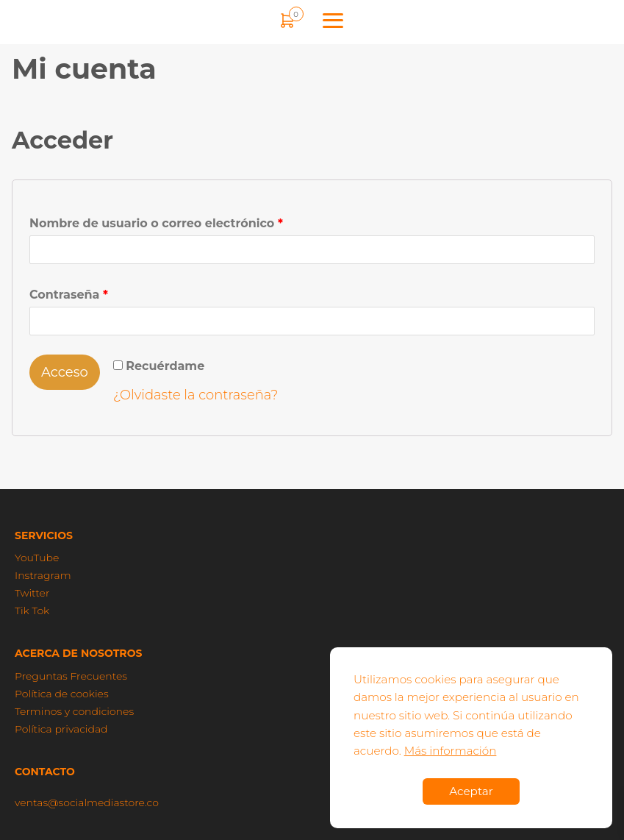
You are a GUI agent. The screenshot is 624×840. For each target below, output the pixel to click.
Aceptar (471, 791)
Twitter (32, 593)
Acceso (65, 372)
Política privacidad (61, 729)
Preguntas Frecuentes (71, 676)
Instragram (43, 575)
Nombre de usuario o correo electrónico (156, 223)
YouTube (37, 558)
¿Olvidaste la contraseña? (196, 395)
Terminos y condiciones (74, 711)
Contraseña (69, 295)
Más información (451, 751)
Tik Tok (32, 611)
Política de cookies (62, 694)
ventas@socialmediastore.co (87, 802)
